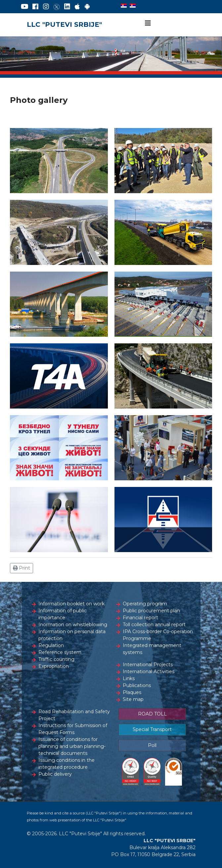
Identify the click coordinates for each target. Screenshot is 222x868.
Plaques (132, 692)
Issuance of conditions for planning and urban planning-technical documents (72, 746)
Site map (133, 699)
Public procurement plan (151, 611)
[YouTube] (25, 7)
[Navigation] (148, 23)
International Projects (148, 665)
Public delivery (55, 774)
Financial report (140, 618)
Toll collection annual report (154, 625)
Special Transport (152, 729)
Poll (152, 745)
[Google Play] (87, 7)
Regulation (51, 645)
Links (129, 678)
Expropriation (54, 666)
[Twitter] (57, 7)
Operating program (145, 604)
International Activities (149, 672)
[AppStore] (77, 7)
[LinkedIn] (67, 7)
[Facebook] (35, 7)
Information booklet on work (71, 604)
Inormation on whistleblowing (73, 625)
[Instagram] (46, 7)
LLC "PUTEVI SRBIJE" (64, 24)
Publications (137, 685)
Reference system (60, 652)
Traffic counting (56, 659)
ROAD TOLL (152, 714)
